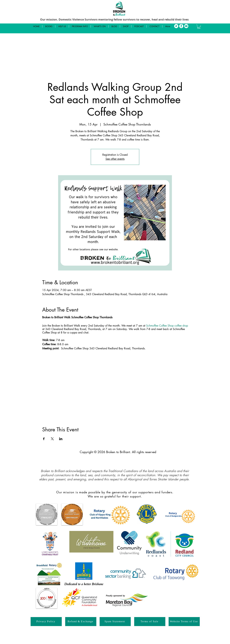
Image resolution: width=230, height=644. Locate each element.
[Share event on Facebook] (44, 439)
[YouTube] (186, 26)
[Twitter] (176, 26)
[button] (199, 27)
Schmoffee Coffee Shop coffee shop (167, 326)
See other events (115, 159)
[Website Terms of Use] (184, 622)
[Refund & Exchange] (81, 622)
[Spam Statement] (115, 622)
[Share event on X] (52, 439)
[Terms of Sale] (150, 622)
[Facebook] (181, 26)
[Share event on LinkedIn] (61, 439)
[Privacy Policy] (46, 622)
